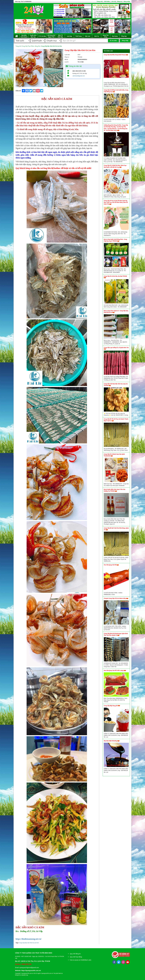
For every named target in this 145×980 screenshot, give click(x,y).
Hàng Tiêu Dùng (106, 36)
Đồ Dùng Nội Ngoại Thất (51, 36)
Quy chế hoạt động (76, 957)
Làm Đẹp (69, 36)
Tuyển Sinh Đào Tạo (33, 36)
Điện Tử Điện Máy (60, 36)
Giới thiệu (107, 2)
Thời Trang (78, 36)
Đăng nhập (127, 2)
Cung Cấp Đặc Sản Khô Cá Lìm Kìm (29, 943)
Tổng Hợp (124, 36)
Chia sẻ (18, 91)
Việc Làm (88, 36)
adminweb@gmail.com (79, 76)
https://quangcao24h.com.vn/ (31, 971)
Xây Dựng (115, 36)
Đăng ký (120, 2)
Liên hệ (113, 2)
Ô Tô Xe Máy (42, 36)
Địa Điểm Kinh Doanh (24, 36)
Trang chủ (99, 2)
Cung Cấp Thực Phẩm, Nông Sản (31, 46)
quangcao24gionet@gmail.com (29, 968)
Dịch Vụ (97, 36)
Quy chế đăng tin (75, 954)
